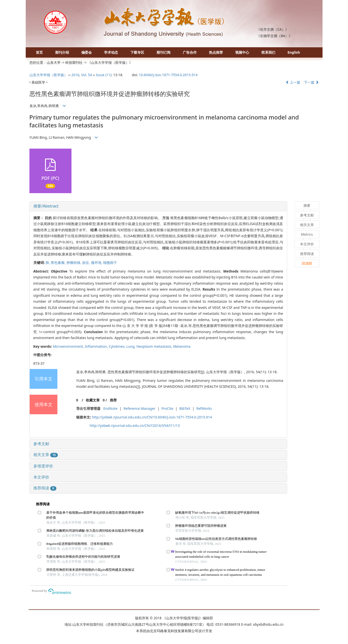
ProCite (167, 408)
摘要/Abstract (46, 206)
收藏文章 (93, 400)
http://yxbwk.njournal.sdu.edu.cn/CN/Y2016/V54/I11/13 (135, 425)
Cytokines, (118, 346)
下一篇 (311, 82)
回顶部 (307, 263)
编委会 (87, 52)
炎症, (86, 263)
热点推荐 (216, 52)
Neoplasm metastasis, (155, 346)
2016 (75, 75)
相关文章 (46, 455)
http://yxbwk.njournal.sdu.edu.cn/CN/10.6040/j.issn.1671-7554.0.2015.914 (152, 417)
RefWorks (204, 408)
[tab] (158, 206)
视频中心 (242, 52)
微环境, (97, 263)
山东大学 (54, 62)
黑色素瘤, (58, 263)
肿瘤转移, (74, 263)
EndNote (110, 408)
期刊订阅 (163, 52)
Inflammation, (97, 346)
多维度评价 (43, 466)
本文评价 (41, 477)
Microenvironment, (69, 346)
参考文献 (41, 444)
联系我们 (268, 52)
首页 (39, 52)
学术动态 (111, 52)
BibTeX (185, 408)
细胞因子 (110, 263)
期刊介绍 (62, 52)
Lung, (131, 346)
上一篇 (293, 82)
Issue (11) (104, 75)
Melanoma (182, 346)
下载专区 (137, 52)
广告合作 (190, 52)
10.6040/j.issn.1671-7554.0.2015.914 (168, 75)
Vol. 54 (87, 75)
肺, (48, 263)
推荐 (113, 400)
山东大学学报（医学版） (48, 75)
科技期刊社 (74, 62)
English (294, 52)
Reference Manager (139, 408)
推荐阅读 (45, 488)
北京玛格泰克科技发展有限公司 (174, 631)
